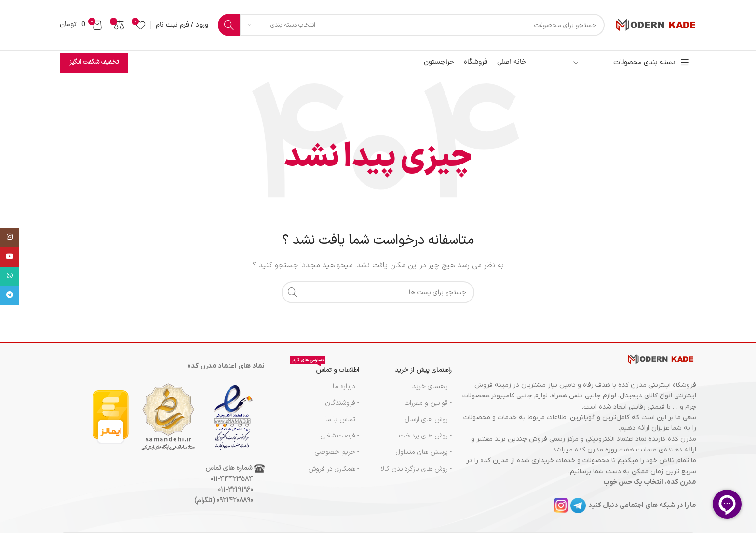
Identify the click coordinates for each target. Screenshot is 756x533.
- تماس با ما (342, 419)
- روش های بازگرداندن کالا (416, 469)
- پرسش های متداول (424, 452)
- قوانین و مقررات (428, 403)
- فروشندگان (342, 403)
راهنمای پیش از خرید (423, 370)
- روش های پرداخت (425, 436)
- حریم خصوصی (337, 452)
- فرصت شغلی (340, 436)
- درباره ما (346, 387)
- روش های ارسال (428, 419)
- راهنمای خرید (432, 387)
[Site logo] (655, 25)
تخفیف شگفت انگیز (94, 62)
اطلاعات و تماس (324, 369)
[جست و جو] (411, 25)
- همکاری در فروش (334, 469)
